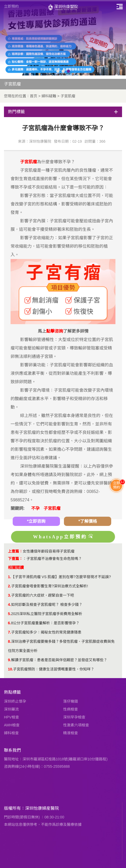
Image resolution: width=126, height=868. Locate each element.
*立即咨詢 (36, 521)
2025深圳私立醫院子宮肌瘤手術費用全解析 (47, 614)
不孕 (35, 508)
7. (10, 632)
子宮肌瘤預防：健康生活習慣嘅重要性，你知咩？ (54, 669)
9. (10, 660)
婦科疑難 (49, 96)
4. (10, 605)
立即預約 (11, 6)
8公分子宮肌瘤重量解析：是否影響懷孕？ (45, 623)
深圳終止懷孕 (15, 701)
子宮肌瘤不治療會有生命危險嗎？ (54, 559)
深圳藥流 (11, 709)
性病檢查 (71, 709)
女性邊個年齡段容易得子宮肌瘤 (49, 551)
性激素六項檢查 (76, 725)
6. (10, 623)
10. (10, 669)
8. (10, 641)
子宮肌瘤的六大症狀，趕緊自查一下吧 (43, 595)
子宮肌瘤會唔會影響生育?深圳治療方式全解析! (50, 586)
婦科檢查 (11, 733)
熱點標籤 (12, 692)
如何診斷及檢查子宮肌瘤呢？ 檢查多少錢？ (47, 605)
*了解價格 (88, 521)
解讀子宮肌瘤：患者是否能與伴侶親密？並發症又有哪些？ (59, 660)
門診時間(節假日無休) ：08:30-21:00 (34, 817)
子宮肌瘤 (68, 96)
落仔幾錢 (71, 701)
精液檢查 (71, 733)
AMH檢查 (12, 725)
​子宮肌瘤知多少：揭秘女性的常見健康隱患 (46, 632)
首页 (34, 96)
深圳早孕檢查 (74, 717)
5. (10, 614)
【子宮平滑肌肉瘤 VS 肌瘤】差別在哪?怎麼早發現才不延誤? (61, 577)
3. (10, 595)
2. (10, 586)
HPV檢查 (11, 717)
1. (10, 577)
